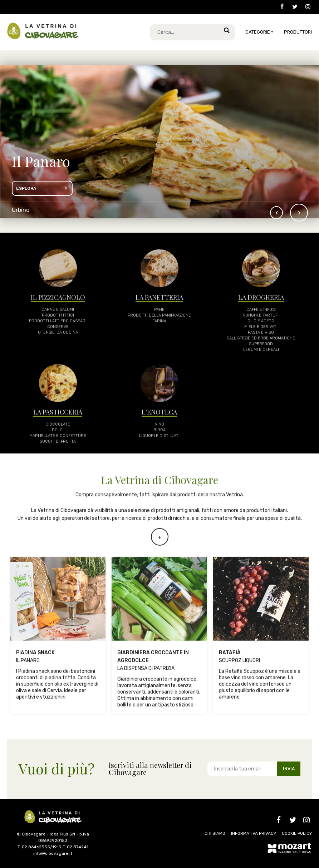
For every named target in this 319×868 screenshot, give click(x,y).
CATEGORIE (258, 32)
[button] (299, 213)
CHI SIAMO (215, 833)
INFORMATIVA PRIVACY (254, 833)
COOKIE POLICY (297, 833)
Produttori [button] (298, 32)
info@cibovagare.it (53, 853)
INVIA (289, 769)
